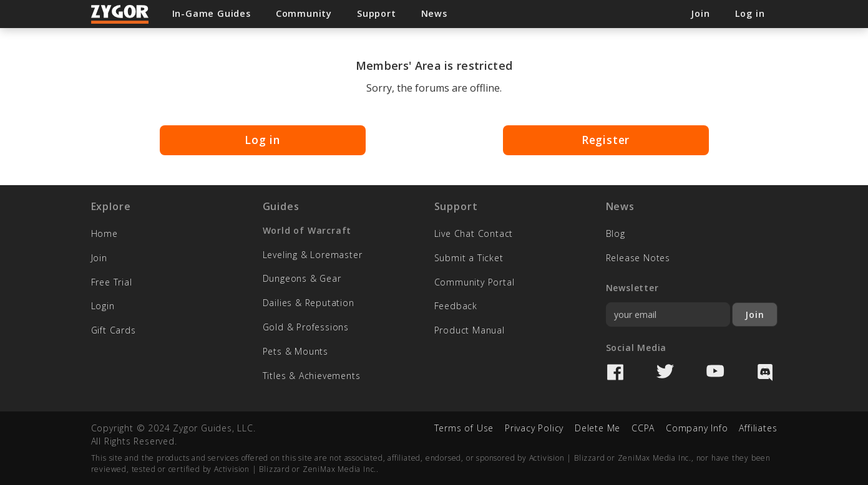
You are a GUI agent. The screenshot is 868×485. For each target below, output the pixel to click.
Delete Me (597, 428)
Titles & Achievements (312, 376)
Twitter (665, 372)
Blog (616, 233)
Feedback (456, 306)
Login (103, 306)
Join (99, 258)
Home (105, 233)
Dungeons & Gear (302, 278)
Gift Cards (117, 330)
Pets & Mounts (295, 351)
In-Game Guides (212, 13)
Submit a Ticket (469, 258)
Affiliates (758, 428)
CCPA (643, 428)
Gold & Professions (306, 327)
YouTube (715, 372)
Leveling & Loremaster (313, 255)
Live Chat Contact (474, 233)
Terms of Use (464, 428)
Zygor (120, 14)
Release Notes (638, 258)
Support (377, 13)
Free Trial (112, 282)
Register (606, 140)
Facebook (615, 372)
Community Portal (475, 282)
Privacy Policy (534, 428)
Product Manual (470, 330)
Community (304, 13)
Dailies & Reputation (309, 303)
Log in (262, 140)
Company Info (697, 428)
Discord (765, 372)
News (434, 13)
